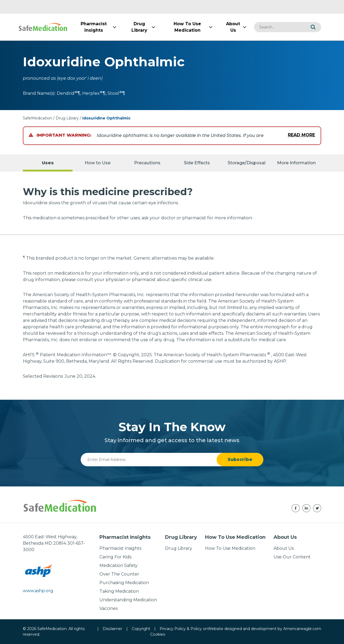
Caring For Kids (115, 557)
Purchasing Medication (124, 583)
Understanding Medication (128, 600)
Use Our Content (292, 557)
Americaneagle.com (302, 629)
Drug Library (67, 118)
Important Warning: (60, 135)
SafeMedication (37, 118)
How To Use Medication (230, 548)
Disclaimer (112, 629)
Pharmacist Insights (120, 548)
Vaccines (109, 608)
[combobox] (279, 27)
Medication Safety (119, 565)
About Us (284, 548)
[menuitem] (94, 27)
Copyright (141, 629)
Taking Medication (119, 591)
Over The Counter (119, 574)
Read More (301, 135)
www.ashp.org (38, 591)
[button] (313, 27)
